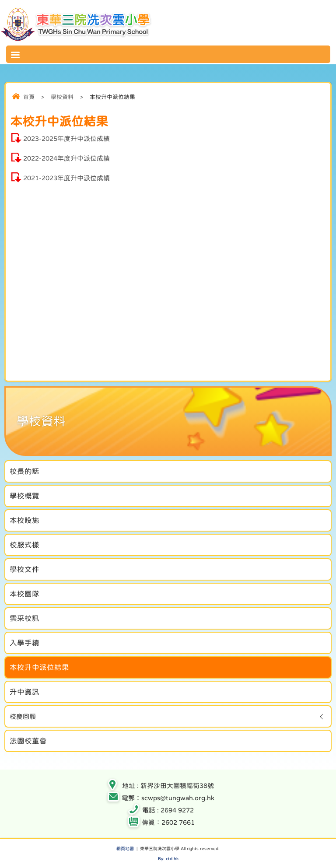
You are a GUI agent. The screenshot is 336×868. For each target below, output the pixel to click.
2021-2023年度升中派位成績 (66, 178)
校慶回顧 (23, 716)
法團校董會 (28, 741)
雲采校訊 (24, 618)
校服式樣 (24, 545)
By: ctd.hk (168, 858)
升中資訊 (24, 692)
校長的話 (24, 471)
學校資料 (62, 97)
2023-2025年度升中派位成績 (66, 138)
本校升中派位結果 (39, 667)
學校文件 (24, 569)
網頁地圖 (125, 848)
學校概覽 (24, 496)
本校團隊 (24, 594)
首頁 (29, 97)
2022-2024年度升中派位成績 (66, 158)
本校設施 (24, 520)
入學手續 (24, 643)
